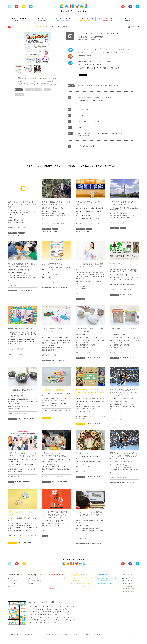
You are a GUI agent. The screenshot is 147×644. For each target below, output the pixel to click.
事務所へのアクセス (15, 586)
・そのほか (52, 589)
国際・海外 (12, 228)
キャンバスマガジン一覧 (57, 578)
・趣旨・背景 (13, 581)
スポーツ (116, 414)
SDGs (61, 411)
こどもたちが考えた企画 (33, 89)
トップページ (18, 27)
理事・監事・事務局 (34, 581)
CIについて (55, 623)
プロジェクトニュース (129, 581)
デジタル (96, 223)
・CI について (13, 584)
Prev (17, 48)
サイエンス (52, 223)
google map (101, 100)
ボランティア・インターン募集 (80, 634)
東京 (66, 411)
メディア (19, 228)
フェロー (30, 584)
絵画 (43, 282)
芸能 (43, 531)
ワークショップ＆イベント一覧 (82, 578)
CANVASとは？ (14, 578)
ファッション (19, 94)
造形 (91, 223)
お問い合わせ (97, 634)
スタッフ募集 (63, 634)
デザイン (47, 89)
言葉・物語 (12, 477)
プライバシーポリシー (15, 634)
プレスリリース (127, 584)
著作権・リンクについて (33, 634)
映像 (125, 477)
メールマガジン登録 (50, 634)
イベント (22, 233)
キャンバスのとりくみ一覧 (107, 578)
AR (111, 414)
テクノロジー (124, 414)
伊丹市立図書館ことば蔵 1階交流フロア (96, 97)
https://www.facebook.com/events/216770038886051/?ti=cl (99, 86)
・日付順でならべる (105, 584)
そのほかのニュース (129, 592)
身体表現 (119, 477)
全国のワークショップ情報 (80, 584)
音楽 (32, 228)
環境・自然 (60, 223)
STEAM (44, 223)
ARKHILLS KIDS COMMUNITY (86, 416)
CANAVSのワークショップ (80, 581)
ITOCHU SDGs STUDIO (50, 411)
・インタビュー (54, 581)
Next (58, 48)
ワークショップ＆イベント (36, 27)
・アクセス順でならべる (106, 581)
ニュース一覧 (126, 578)
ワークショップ (13, 233)
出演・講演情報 (127, 586)
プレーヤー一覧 (33, 578)
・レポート (52, 586)
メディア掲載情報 (128, 589)
